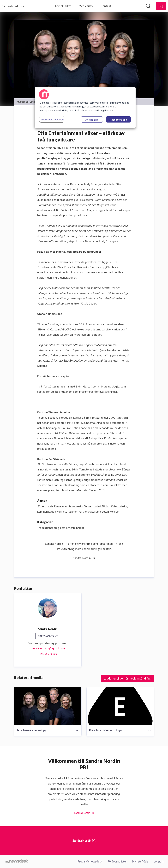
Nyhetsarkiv (63, 6)
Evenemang (61, 506)
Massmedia (76, 506)
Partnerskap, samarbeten (94, 512)
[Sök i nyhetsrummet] (148, 6)
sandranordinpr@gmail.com (48, 648)
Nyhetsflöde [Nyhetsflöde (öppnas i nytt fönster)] (140, 861)
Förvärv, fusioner (67, 512)
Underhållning (101, 506)
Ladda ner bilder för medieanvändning (127, 678)
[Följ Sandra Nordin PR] (161, 6)
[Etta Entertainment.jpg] (48, 706)
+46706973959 (48, 654)
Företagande (45, 506)
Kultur (115, 506)
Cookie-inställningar (52, 119)
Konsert (114, 512)
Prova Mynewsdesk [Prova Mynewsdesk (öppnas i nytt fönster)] (90, 861)
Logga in (159, 861)
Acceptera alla (118, 120)
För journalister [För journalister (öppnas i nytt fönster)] (117, 861)
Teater (88, 506)
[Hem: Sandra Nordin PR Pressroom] (13, 6)
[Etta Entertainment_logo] (120, 706)
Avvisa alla (92, 120)
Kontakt (106, 6)
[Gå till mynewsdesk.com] (17, 862)
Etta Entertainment (72, 528)
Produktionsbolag (48, 528)
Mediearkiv (86, 6)
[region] (85, 107)
